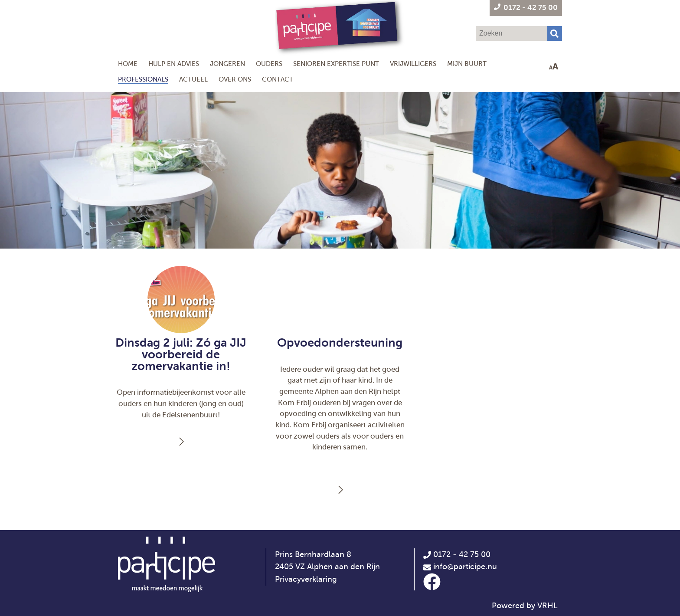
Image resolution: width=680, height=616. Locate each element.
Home (128, 64)
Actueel (193, 79)
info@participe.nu (465, 567)
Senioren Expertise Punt (336, 64)
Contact (278, 79)
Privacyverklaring (306, 579)
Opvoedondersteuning (340, 343)
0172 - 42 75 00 (457, 554)
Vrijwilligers (413, 64)
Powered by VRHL (525, 606)
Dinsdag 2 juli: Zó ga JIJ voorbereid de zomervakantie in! (181, 354)
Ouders (269, 64)
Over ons (235, 79)
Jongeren (227, 64)
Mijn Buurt (467, 64)
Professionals (143, 79)
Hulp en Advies (174, 64)
